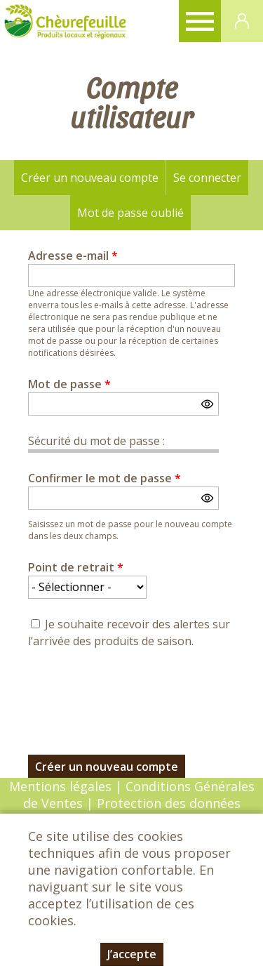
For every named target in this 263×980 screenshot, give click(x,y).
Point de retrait (76, 567)
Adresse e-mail (73, 256)
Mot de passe (69, 384)
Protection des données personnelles (167, 812)
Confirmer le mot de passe (104, 478)
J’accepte (132, 954)
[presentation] (135, 694)
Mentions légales (60, 786)
